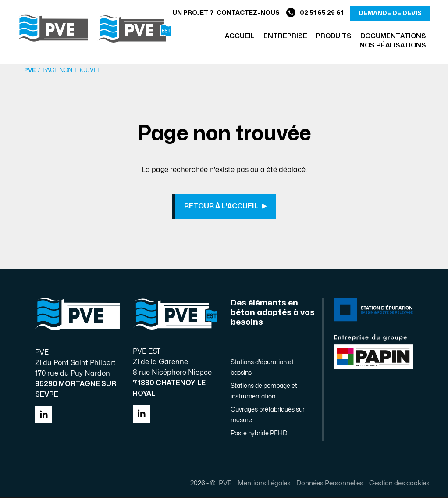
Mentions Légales (263, 484)
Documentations (393, 36)
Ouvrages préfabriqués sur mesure (268, 416)
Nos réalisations (393, 45)
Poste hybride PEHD (259, 435)
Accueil (240, 36)
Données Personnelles (329, 484)
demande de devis (390, 13)
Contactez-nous (248, 13)
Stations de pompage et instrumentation (264, 392)
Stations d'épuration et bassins (262, 369)
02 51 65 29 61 (315, 13)
